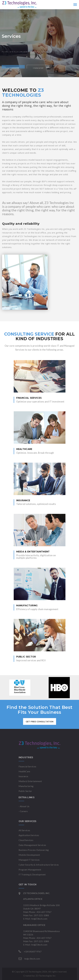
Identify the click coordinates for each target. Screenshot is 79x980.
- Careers (23, 811)
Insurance (23, 776)
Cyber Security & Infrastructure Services (39, 865)
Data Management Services (32, 845)
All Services (24, 830)
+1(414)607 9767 (33, 951)
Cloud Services (26, 840)
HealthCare (24, 771)
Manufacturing (26, 786)
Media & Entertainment (30, 781)
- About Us (24, 806)
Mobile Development (29, 855)
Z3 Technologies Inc (46, 976)
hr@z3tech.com (32, 959)
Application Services (29, 835)
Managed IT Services (29, 860)
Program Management (30, 870)
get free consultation (39, 722)
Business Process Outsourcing (34, 850)
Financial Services (27, 766)
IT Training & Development (32, 874)
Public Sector (25, 791)
